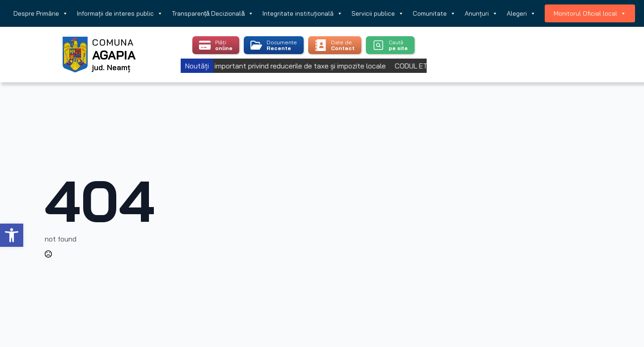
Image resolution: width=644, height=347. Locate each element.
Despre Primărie (41, 13)
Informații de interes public (120, 13)
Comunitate (434, 13)
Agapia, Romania (527, 44)
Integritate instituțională (303, 13)
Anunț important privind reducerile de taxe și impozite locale (295, 66)
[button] (12, 235)
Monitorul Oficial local (590, 13)
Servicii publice (378, 13)
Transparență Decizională (213, 13)
